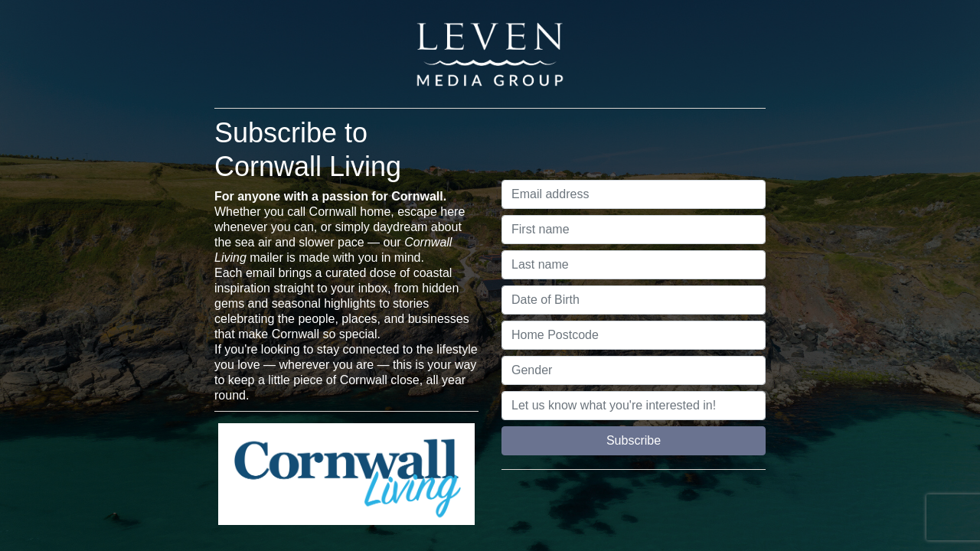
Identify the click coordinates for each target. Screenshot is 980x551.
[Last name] (634, 265)
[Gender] (634, 370)
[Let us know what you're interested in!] (634, 406)
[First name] (634, 230)
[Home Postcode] (634, 335)
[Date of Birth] (634, 300)
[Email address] (634, 194)
